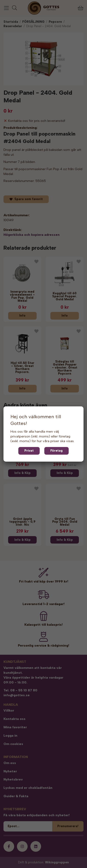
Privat (29, 451)
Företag (56, 451)
